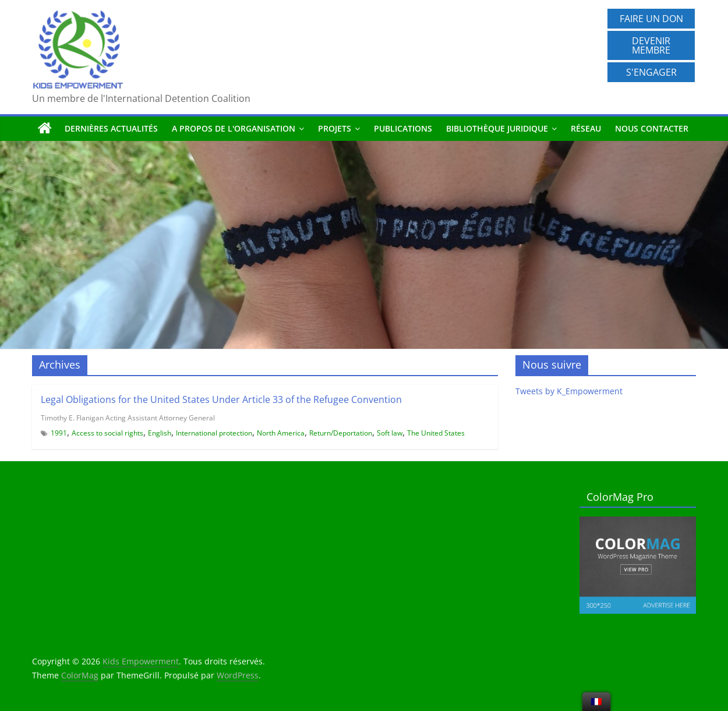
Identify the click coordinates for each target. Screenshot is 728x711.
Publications (403, 128)
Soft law (390, 433)
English (160, 433)
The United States (436, 433)
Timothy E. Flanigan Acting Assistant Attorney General (128, 418)
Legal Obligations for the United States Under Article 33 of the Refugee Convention (221, 399)
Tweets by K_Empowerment (569, 391)
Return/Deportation (341, 433)
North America (281, 433)
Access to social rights (107, 433)
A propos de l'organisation (234, 128)
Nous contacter (652, 128)
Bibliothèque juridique (497, 128)
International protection (214, 433)
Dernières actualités (111, 128)
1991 (59, 433)
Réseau (586, 128)
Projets (335, 128)
